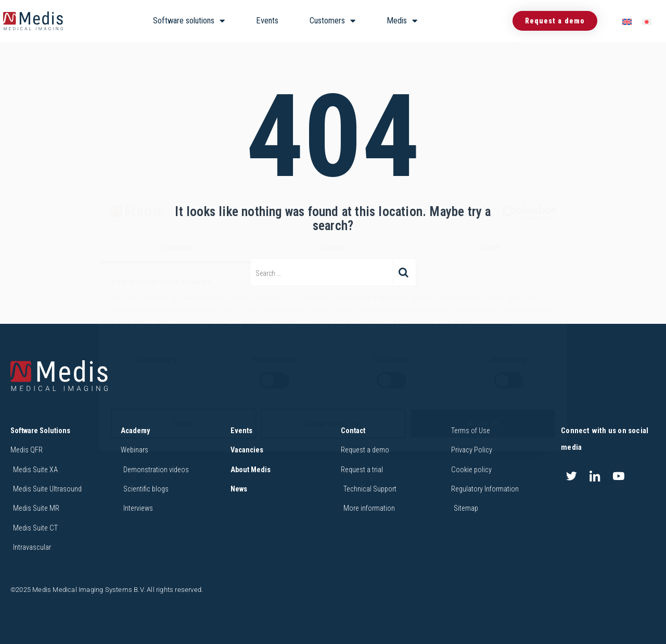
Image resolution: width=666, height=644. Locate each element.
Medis (402, 21)
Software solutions (189, 21)
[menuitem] (627, 21)
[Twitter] (571, 476)
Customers (332, 21)
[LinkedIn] (595, 476)
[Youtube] (619, 476)
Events (267, 21)
